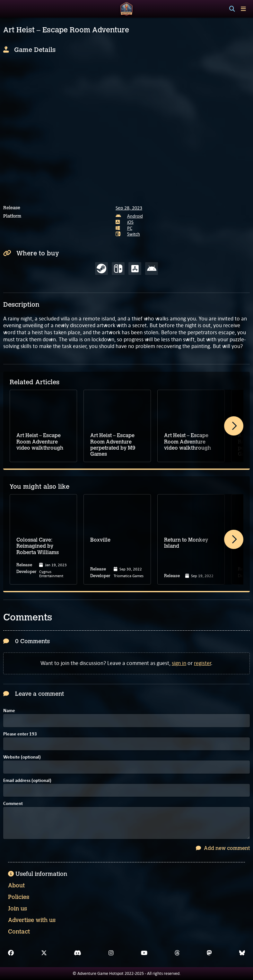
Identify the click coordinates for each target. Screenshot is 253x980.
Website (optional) (22, 757)
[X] (44, 953)
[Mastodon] (209, 953)
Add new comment (223, 848)
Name (9, 711)
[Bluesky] (242, 953)
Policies (19, 897)
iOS (130, 222)
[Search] (232, 9)
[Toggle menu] (243, 9)
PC (130, 228)
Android (135, 216)
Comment (13, 804)
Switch (134, 234)
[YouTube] (144, 953)
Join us (17, 909)
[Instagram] (111, 953)
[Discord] (78, 953)
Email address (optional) (27, 781)
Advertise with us (32, 920)
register (202, 663)
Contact (19, 932)
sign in (179, 663)
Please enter (20, 734)
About (16, 885)
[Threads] (177, 953)
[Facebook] (11, 953)
